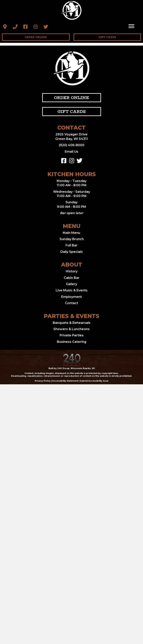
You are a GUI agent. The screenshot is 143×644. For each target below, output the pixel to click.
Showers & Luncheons (71, 329)
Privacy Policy (43, 381)
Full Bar (71, 245)
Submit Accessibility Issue (94, 381)
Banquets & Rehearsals (72, 323)
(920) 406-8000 (72, 145)
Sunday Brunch (72, 239)
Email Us (71, 152)
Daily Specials (72, 252)
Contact (71, 303)
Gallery (71, 284)
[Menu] (131, 26)
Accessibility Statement (65, 381)
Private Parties (72, 335)
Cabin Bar (72, 278)
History (72, 271)
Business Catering (72, 342)
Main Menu (71, 233)
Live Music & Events (72, 290)
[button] (5, 27)
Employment (71, 297)
